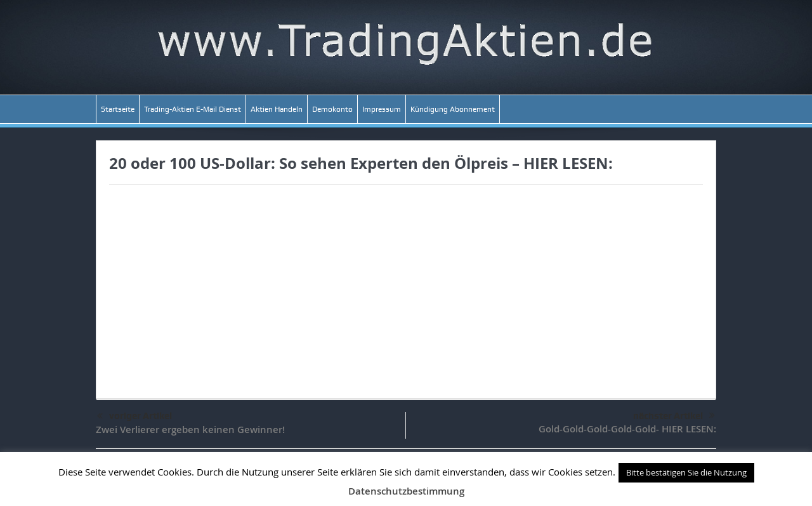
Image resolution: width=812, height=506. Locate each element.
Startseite (118, 109)
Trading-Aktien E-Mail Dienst (193, 109)
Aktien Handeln (277, 109)
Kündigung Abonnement (453, 109)
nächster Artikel (674, 416)
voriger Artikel (134, 416)
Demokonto (332, 109)
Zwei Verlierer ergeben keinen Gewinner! (190, 429)
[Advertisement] (406, 284)
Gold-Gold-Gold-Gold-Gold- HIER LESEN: (627, 429)
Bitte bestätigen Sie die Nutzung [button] (686, 472)
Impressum (382, 109)
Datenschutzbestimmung (406, 491)
